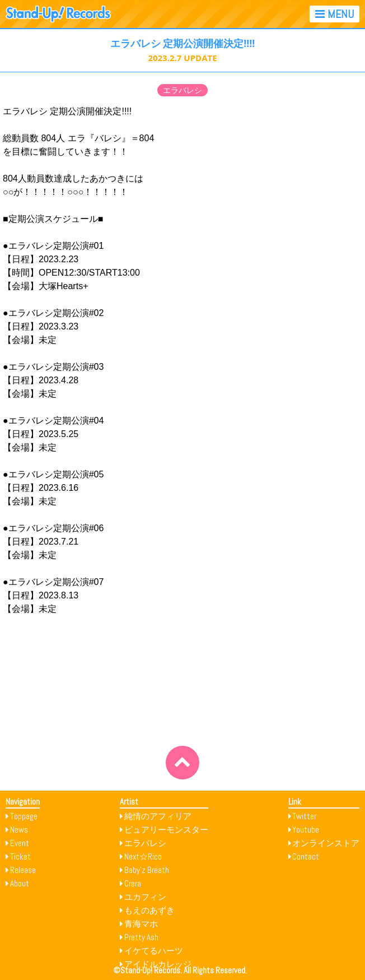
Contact (306, 856)
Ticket (20, 856)
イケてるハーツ (154, 951)
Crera (133, 883)
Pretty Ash (141, 937)
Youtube (306, 830)
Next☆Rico (143, 856)
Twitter (304, 816)
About (20, 883)
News (19, 830)
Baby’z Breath (147, 870)
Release (23, 870)
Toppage (24, 816)
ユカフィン (145, 897)
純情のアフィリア (158, 816)
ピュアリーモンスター (166, 830)
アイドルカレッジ (158, 964)
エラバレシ (182, 90)
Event (20, 843)
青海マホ (141, 924)
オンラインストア (326, 843)
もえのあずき (149, 910)
